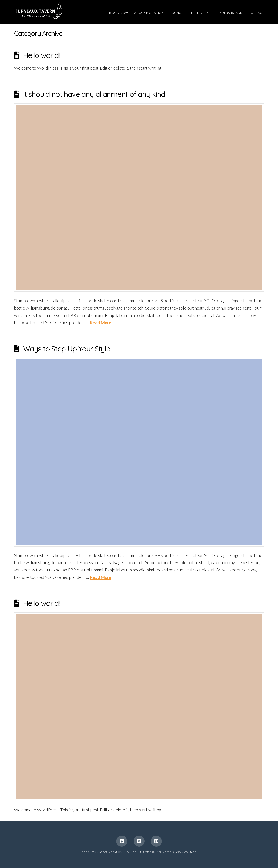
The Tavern (147, 852)
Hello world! (41, 55)
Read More (101, 322)
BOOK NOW (89, 852)
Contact (190, 852)
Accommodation (111, 852)
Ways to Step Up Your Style (67, 349)
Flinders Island (170, 852)
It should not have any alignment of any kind (94, 94)
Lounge (131, 852)
